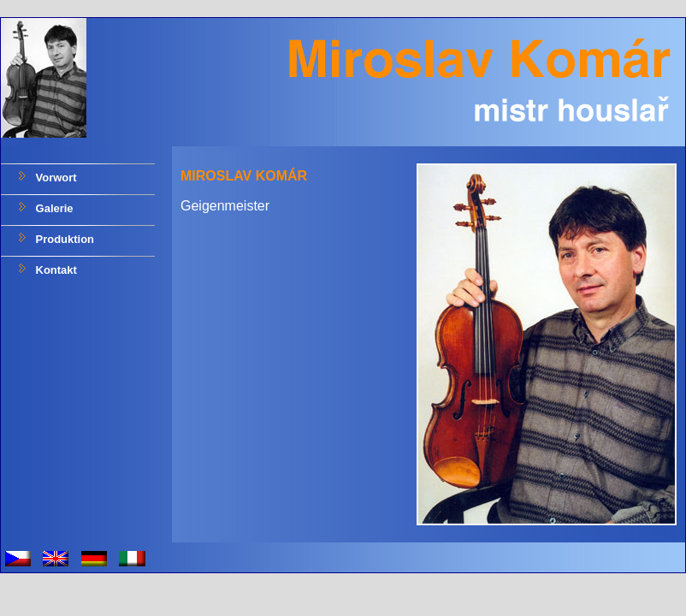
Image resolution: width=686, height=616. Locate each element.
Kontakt (55, 270)
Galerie (53, 208)
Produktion (63, 239)
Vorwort (55, 178)
